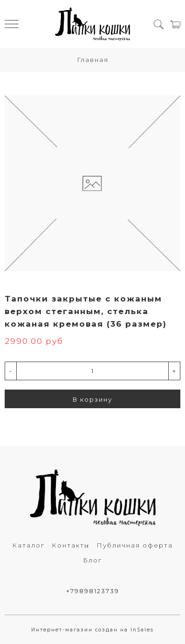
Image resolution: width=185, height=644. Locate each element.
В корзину (92, 399)
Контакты (71, 545)
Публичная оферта (135, 545)
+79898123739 (93, 591)
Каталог (28, 545)
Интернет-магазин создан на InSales (92, 630)
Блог (92, 560)
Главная (93, 60)
